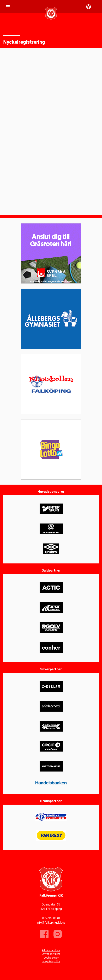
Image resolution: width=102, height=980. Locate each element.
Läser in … (51, 131)
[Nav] (8, 7)
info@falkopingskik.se (51, 923)
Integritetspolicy (51, 961)
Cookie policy (51, 958)
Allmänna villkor (51, 950)
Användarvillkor (51, 954)
